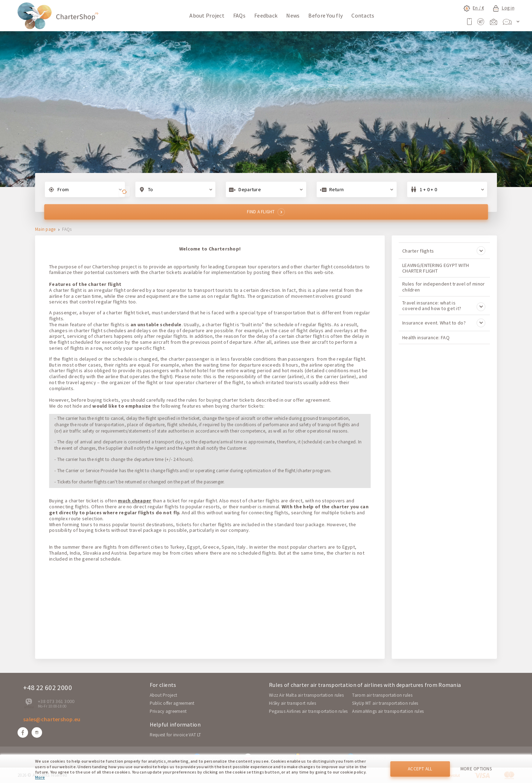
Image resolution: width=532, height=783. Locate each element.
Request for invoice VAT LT (176, 735)
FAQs (239, 15)
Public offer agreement (172, 703)
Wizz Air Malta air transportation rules (306, 695)
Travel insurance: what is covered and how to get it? (444, 306)
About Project (207, 15)
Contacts (363, 15)
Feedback (266, 15)
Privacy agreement (168, 711)
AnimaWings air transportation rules (388, 711)
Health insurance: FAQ (426, 337)
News (293, 15)
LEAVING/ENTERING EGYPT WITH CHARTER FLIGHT (436, 268)
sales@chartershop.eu (52, 719)
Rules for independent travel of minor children (443, 287)
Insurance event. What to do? (444, 323)
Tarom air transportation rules (382, 695)
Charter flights (444, 251)
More (40, 777)
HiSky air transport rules (292, 703)
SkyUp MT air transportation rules (385, 703)
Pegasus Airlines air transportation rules (308, 711)
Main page (45, 230)
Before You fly (325, 15)
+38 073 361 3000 (56, 701)
